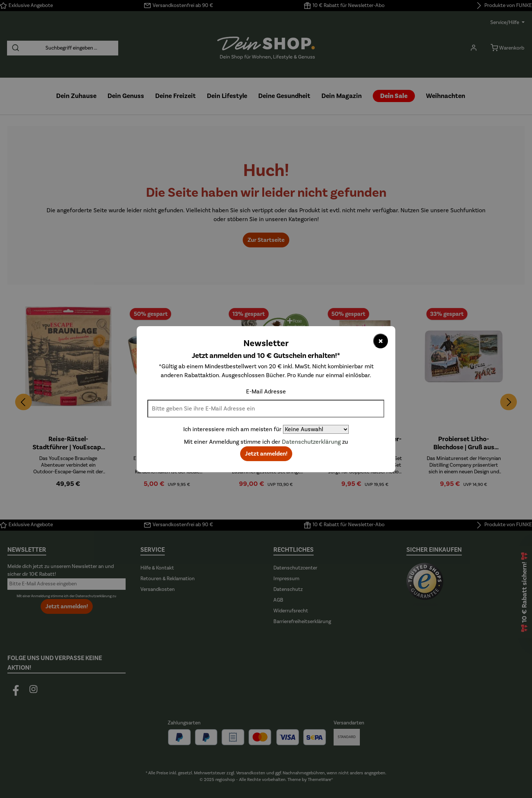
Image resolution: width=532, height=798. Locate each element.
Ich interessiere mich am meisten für (232, 429)
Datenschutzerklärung (311, 442)
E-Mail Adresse (266, 392)
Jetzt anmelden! (266, 454)
